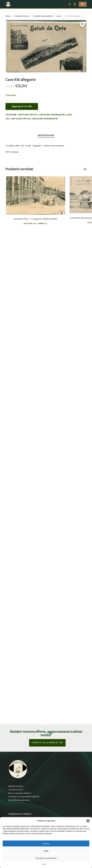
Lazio (59, 16)
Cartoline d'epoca (22, 16)
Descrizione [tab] (46, 136)
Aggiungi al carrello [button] (35, 224)
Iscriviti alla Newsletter (47, 743)
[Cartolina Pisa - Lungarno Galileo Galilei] (35, 195)
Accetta (46, 843)
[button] (88, 821)
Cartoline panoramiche (43, 16)
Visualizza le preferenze (46, 858)
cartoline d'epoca (21, 119)
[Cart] (75, 4)
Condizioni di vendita (20, 814)
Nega (46, 851)
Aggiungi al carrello (22, 106)
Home (8, 16)
